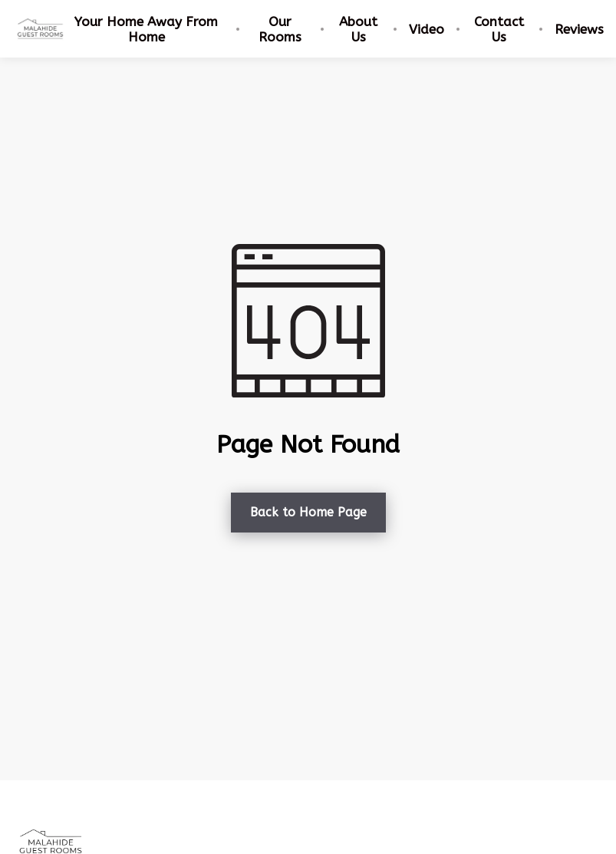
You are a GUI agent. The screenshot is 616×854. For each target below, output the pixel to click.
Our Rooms (280, 29)
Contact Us (499, 29)
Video (427, 29)
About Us (358, 29)
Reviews (579, 29)
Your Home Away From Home (146, 29)
